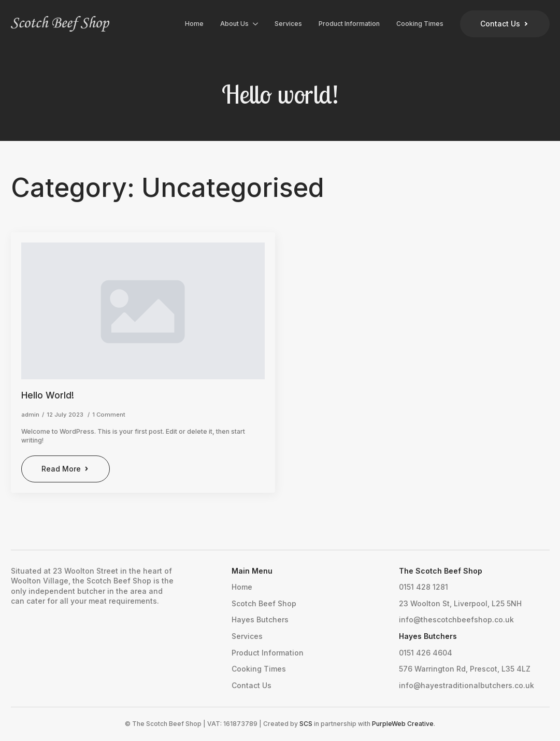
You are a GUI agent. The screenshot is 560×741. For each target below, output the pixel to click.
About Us (234, 24)
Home (194, 24)
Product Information (349, 24)
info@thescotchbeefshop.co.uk (456, 619)
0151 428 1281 (423, 587)
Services (288, 24)
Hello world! (48, 395)
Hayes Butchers (260, 619)
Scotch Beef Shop (264, 603)
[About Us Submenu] (257, 24)
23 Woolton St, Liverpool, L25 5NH (460, 603)
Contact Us (252, 685)
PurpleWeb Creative (403, 724)
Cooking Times (420, 24)
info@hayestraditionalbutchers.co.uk (466, 685)
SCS (306, 724)
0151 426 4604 (426, 653)
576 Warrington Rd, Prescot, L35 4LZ (465, 669)
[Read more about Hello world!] (66, 469)
